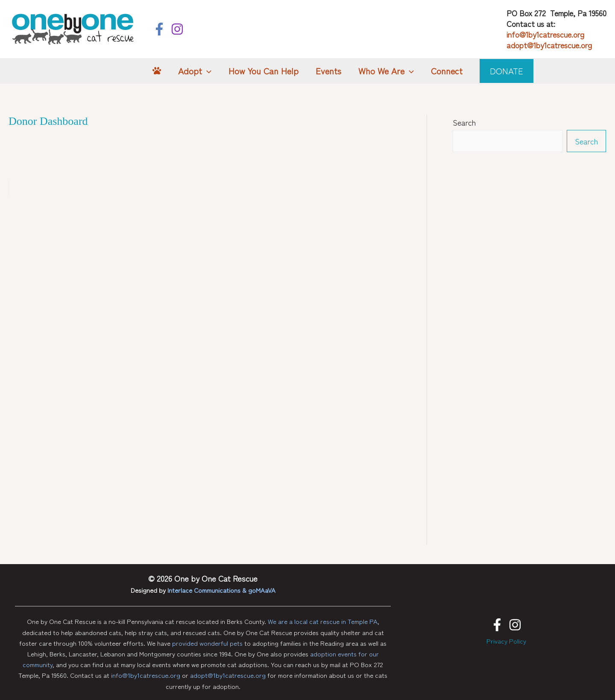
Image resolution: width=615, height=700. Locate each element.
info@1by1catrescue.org (545, 34)
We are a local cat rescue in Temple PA (323, 621)
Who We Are (386, 71)
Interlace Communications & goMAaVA (221, 590)
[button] (207, 71)
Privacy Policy (506, 641)
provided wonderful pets (207, 643)
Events (328, 71)
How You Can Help (264, 71)
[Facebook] (159, 29)
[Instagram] (177, 29)
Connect (447, 71)
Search (464, 122)
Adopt (195, 71)
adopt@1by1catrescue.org (549, 45)
